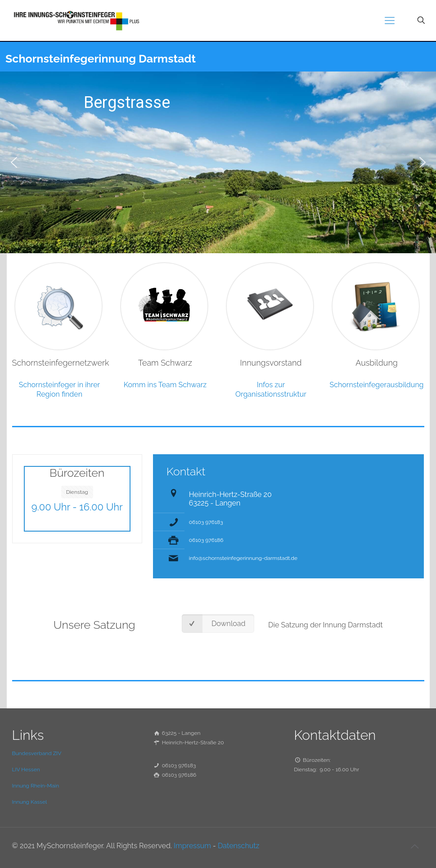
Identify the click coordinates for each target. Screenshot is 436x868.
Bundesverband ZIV (37, 753)
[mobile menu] (390, 20)
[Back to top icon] (415, 846)
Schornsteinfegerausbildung (377, 385)
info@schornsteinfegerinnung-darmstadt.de (243, 558)
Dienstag (77, 492)
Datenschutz (239, 846)
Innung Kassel (30, 802)
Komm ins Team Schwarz (165, 385)
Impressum (192, 846)
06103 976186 (206, 540)
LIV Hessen (26, 770)
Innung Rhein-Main (36, 786)
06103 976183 (206, 522)
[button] (14, 162)
